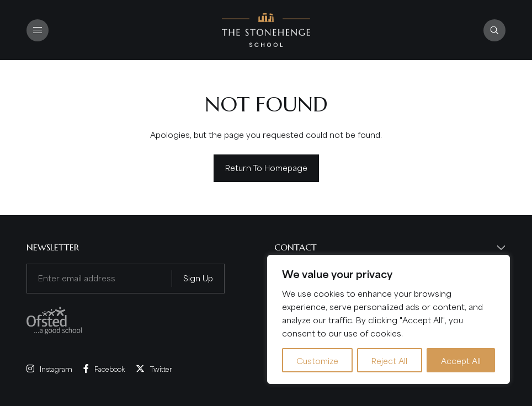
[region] (389, 319)
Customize (317, 360)
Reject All (389, 360)
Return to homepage (266, 167)
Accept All (461, 360)
